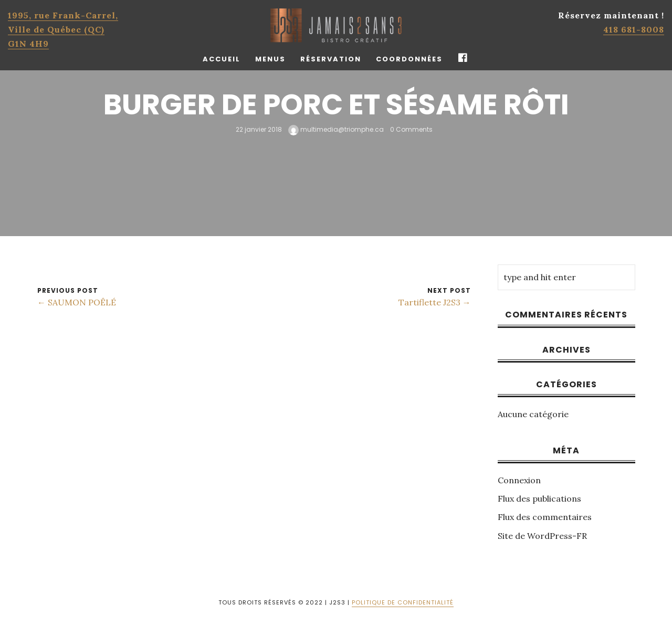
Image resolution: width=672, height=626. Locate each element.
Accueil (222, 59)
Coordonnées (409, 59)
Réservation (331, 59)
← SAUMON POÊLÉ (77, 302)
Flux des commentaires (545, 517)
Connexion (519, 480)
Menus (270, 59)
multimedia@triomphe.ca (336, 129)
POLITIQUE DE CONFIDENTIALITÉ (403, 602)
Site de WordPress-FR (542, 536)
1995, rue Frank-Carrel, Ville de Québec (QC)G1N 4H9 (63, 29)
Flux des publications (539, 498)
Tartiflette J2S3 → (435, 302)
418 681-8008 (634, 29)
